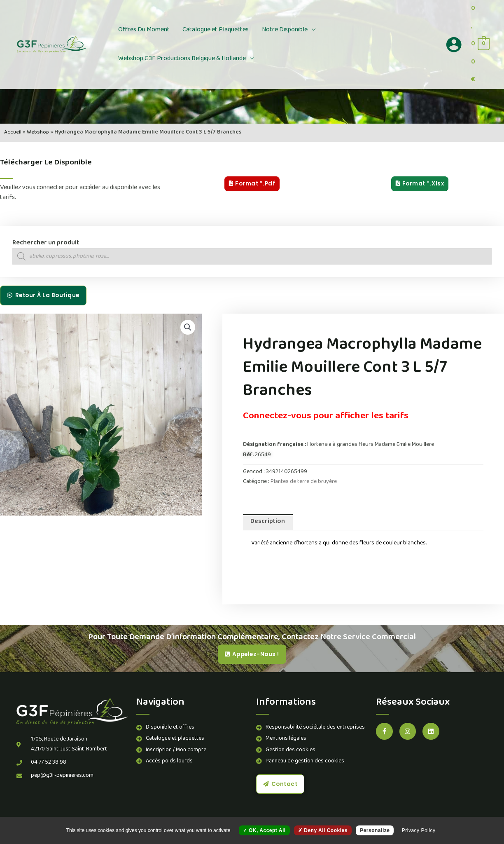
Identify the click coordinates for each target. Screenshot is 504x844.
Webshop (37, 132)
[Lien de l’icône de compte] (454, 45)
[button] (300, 30)
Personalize (375, 830)
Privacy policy (419, 830)
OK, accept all (264, 830)
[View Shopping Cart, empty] (480, 45)
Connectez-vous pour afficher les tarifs (331, 417)
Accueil (12, 132)
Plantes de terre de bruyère (304, 482)
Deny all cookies (323, 830)
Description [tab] (268, 523)
